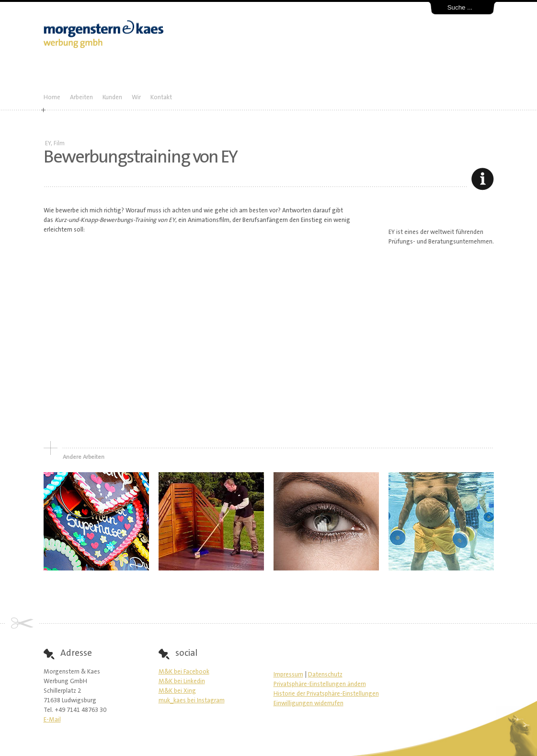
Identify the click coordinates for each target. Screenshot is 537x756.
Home (52, 98)
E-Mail (52, 720)
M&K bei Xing (177, 691)
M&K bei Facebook (184, 672)
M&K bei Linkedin (182, 681)
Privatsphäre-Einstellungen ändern (320, 684)
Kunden (112, 98)
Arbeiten (81, 98)
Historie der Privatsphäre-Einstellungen (326, 694)
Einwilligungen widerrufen (308, 704)
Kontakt (161, 98)
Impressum (288, 675)
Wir (136, 98)
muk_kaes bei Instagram (192, 701)
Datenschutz (325, 675)
